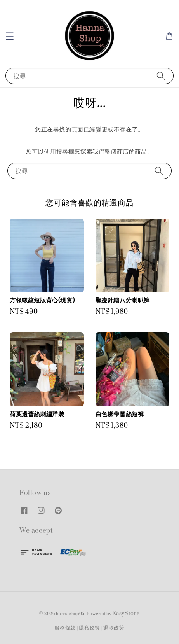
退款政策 (114, 628)
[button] (10, 36)
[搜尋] (161, 76)
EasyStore (126, 614)
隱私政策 (89, 628)
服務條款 (65, 628)
